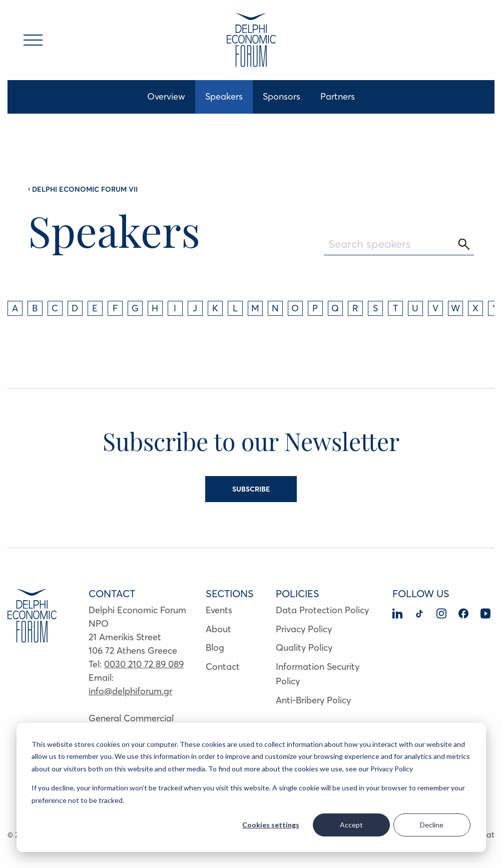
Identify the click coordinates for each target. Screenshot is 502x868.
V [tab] (435, 308)
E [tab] (95, 308)
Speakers (224, 96)
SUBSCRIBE (251, 489)
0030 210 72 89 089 (144, 664)
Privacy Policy (304, 629)
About (218, 629)
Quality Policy (304, 647)
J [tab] (195, 308)
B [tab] (35, 308)
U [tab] (415, 308)
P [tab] (315, 308)
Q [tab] (335, 308)
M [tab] (255, 308)
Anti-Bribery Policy (313, 700)
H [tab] (155, 308)
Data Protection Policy (322, 610)
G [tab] (135, 308)
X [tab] (475, 308)
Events (219, 610)
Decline (432, 825)
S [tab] (375, 308)
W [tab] (455, 308)
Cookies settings (271, 825)
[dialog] (251, 787)
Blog (215, 647)
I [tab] (175, 308)
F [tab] (115, 308)
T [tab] (395, 308)
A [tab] (15, 308)
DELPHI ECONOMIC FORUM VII (83, 189)
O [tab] (295, 308)
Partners (338, 96)
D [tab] (75, 308)
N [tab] (275, 308)
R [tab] (355, 308)
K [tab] (215, 308)
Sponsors (282, 96)
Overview (166, 96)
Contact (223, 667)
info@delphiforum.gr (130, 691)
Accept (351, 825)
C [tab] (55, 308)
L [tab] (235, 308)
